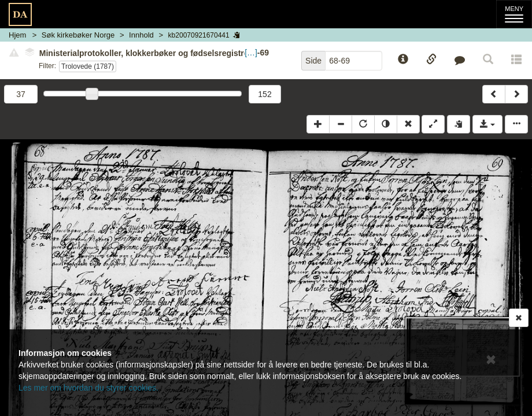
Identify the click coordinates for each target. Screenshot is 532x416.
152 (265, 94)
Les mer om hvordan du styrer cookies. (88, 388)
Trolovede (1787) (88, 66)
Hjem (17, 35)
